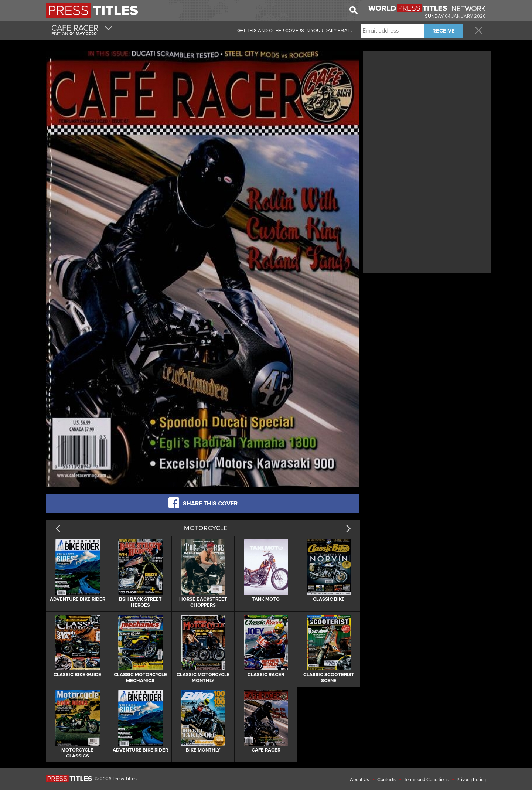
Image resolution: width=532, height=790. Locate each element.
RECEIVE (444, 31)
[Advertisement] (427, 105)
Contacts (386, 780)
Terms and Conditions (426, 780)
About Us (359, 780)
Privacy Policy (471, 780)
